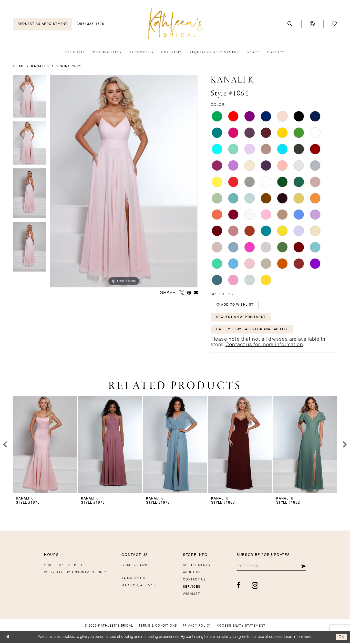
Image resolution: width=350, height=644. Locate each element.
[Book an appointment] (43, 24)
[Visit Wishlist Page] (334, 24)
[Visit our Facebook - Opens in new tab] (237, 586)
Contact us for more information (264, 346)
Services (192, 588)
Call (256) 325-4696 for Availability (252, 330)
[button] (312, 24)
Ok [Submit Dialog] (341, 638)
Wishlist (192, 595)
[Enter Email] (270, 567)
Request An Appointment (241, 318)
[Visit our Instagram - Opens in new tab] (254, 586)
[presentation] (45, 445)
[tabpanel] (29, 98)
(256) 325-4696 (135, 566)
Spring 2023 (69, 66)
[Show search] (290, 24)
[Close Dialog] (8, 638)
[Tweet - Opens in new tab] (182, 293)
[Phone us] (90, 24)
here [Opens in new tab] (308, 638)
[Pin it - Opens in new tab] (189, 293)
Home (19, 66)
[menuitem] (43, 24)
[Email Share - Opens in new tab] (196, 293)
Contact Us (194, 580)
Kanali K (40, 66)
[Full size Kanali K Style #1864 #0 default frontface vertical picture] (124, 181)
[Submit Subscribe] (304, 567)
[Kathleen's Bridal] (175, 23)
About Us (192, 573)
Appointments (197, 566)
